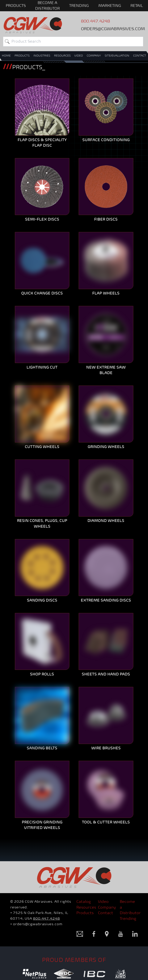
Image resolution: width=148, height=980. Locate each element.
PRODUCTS (16, 6)
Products (85, 913)
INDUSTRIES (42, 56)
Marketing (110, 6)
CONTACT (140, 56)
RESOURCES (62, 56)
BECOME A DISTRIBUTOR (47, 6)
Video (103, 902)
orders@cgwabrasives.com (38, 924)
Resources (86, 907)
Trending (79, 6)
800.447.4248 (47, 919)
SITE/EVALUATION (117, 56)
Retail (137, 6)
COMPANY (94, 56)
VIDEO (79, 56)
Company (107, 907)
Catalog (84, 902)
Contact (106, 913)
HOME (6, 56)
